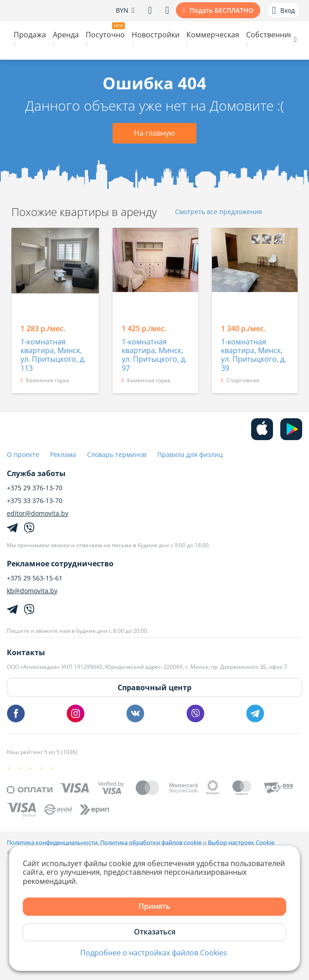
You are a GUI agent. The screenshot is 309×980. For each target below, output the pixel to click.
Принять (154, 906)
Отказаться (155, 932)
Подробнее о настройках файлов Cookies (154, 953)
